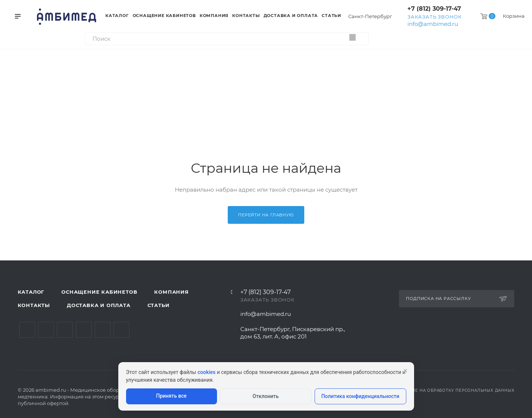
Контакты (34, 305)
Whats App (103, 330)
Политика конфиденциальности (360, 396)
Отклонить (266, 396)
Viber (121, 330)
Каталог (31, 292)
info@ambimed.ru (433, 24)
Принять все (171, 396)
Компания (171, 292)
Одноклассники (84, 330)
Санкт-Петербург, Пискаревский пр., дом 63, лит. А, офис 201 (293, 333)
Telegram (46, 330)
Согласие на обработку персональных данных (455, 390)
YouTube (65, 330)
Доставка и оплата (99, 305)
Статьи (159, 305)
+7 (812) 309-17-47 (434, 9)
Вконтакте (27, 330)
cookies (206, 372)
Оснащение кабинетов (99, 292)
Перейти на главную (266, 215)
